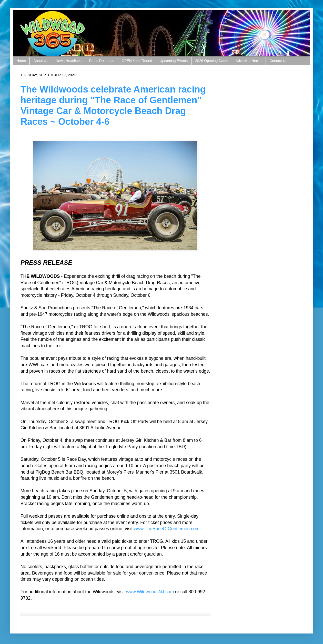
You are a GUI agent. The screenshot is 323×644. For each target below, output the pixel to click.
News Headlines (69, 61)
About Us (41, 61)
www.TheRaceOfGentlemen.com (167, 529)
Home (21, 61)
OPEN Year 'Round (137, 61)
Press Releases (102, 61)
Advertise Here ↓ (249, 61)
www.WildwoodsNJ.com (150, 592)
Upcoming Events (174, 61)
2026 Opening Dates (211, 61)
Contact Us (278, 61)
